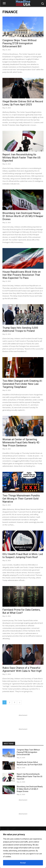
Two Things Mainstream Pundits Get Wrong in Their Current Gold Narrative (21, 499)
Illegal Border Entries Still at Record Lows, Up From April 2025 (23, 103)
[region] (23, 849)
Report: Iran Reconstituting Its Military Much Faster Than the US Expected (21, 158)
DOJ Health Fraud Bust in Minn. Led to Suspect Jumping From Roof (23, 556)
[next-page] (20, 702)
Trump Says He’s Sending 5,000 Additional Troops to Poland (20, 329)
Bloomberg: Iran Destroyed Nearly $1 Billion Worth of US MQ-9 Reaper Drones (23, 216)
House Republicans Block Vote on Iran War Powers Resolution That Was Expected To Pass (22, 275)
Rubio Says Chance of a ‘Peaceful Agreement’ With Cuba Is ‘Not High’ (22, 669)
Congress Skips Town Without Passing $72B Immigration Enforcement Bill (20, 43)
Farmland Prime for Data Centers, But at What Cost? (21, 611)
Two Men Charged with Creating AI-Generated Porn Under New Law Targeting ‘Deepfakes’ (23, 384)
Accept (23, 863)
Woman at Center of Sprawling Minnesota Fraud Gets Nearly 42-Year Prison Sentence (21, 442)
